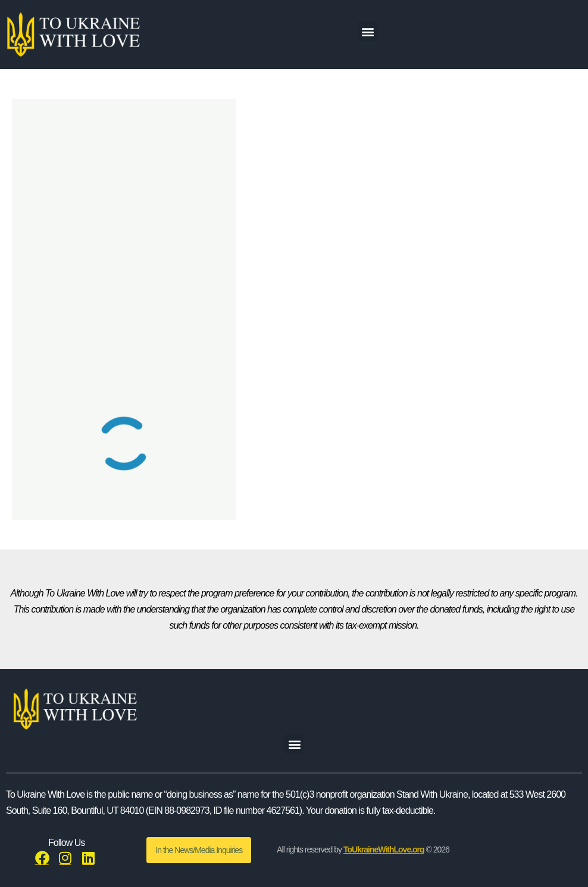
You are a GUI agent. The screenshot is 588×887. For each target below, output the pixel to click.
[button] (368, 31)
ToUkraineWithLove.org (384, 849)
